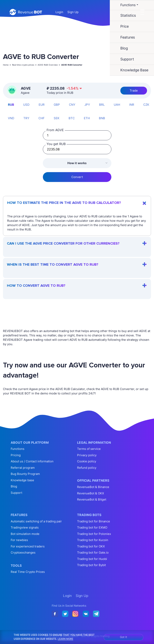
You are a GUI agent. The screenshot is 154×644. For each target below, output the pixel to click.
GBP (57, 105)
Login (59, 12)
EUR (42, 105)
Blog (14, 486)
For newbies (19, 540)
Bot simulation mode (25, 534)
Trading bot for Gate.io (93, 552)
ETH (87, 118)
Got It (123, 637)
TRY (26, 118)
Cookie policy (87, 461)
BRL (102, 105)
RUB (11, 105)
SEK (57, 118)
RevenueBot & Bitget (92, 499)
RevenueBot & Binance (93, 487)
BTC (72, 118)
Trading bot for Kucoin (93, 540)
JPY (87, 105)
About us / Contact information (32, 461)
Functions (18, 449)
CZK (146, 105)
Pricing (16, 455)
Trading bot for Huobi (92, 559)
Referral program (23, 468)
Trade (134, 91)
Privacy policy (87, 455)
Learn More (65, 639)
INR (132, 105)
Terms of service (89, 449)
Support (16, 493)
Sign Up (73, 12)
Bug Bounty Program (25, 474)
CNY (72, 105)
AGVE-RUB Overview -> (49, 65)
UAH (117, 105)
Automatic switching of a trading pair (36, 521)
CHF (42, 118)
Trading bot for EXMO (92, 527)
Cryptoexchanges (23, 552)
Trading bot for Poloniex (94, 534)
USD (26, 105)
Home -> (7, 65)
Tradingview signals (25, 527)
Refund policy (87, 468)
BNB (102, 118)
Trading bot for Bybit (91, 565)
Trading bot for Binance (94, 521)
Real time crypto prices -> (24, 65)
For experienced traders (28, 546)
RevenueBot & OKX (91, 493)
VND (11, 118)
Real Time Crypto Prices (28, 572)
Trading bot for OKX (91, 546)
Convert (77, 177)
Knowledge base (22, 480)
